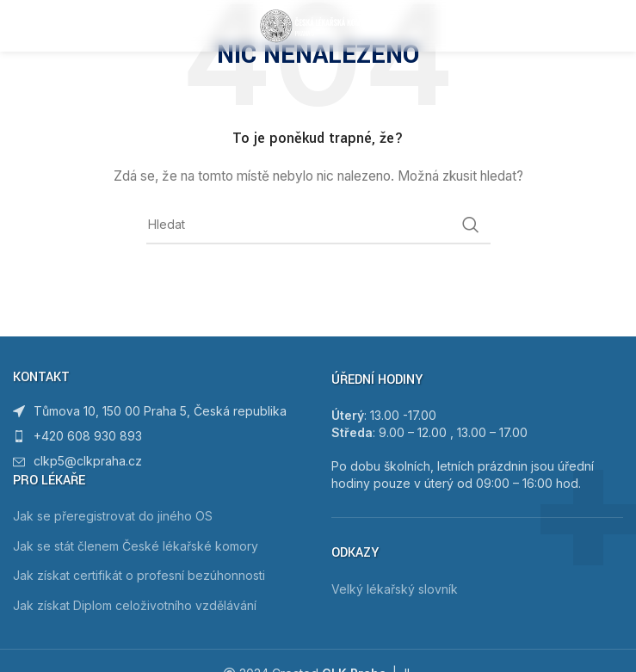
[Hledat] (318, 225)
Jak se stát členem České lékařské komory (136, 546)
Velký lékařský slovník (395, 589)
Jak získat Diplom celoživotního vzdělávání (135, 605)
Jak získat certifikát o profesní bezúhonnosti (139, 575)
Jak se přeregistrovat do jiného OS (113, 516)
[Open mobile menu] (40, 26)
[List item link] (159, 436)
